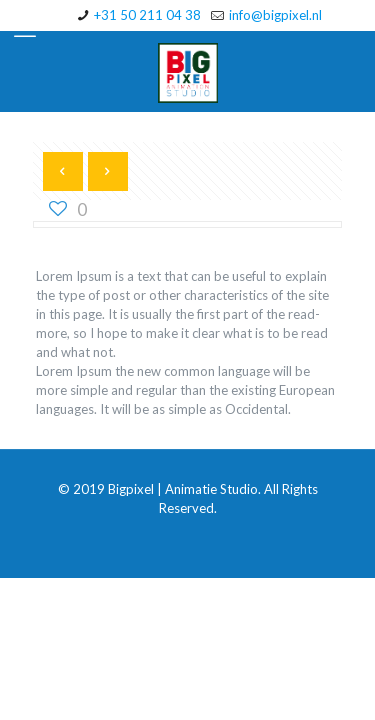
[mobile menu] (27, 30)
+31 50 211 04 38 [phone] (147, 15)
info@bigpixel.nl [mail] (275, 15)
